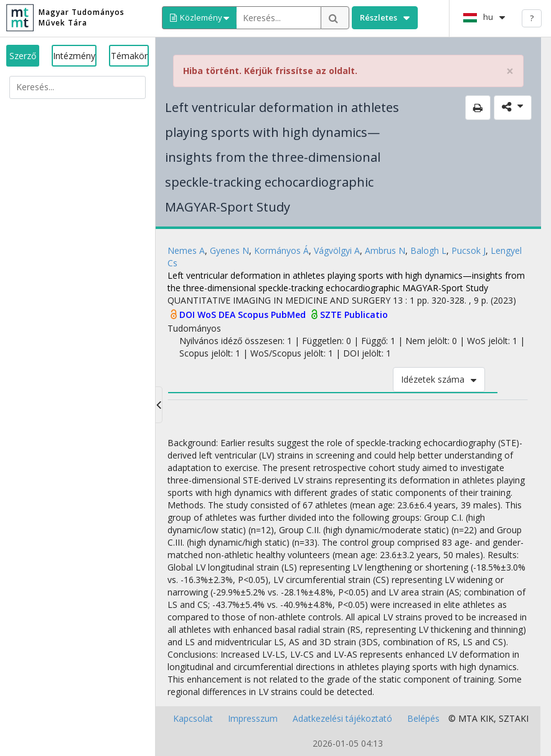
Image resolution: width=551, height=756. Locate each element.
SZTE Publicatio (354, 315)
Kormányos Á (281, 250)
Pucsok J (469, 250)
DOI (188, 315)
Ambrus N (385, 250)
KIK (487, 718)
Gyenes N (229, 250)
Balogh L (428, 250)
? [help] (532, 18)
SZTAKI (514, 718)
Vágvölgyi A (337, 250)
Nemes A (186, 250)
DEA (228, 315)
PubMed (290, 315)
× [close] (510, 71)
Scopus (254, 315)
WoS (208, 315)
